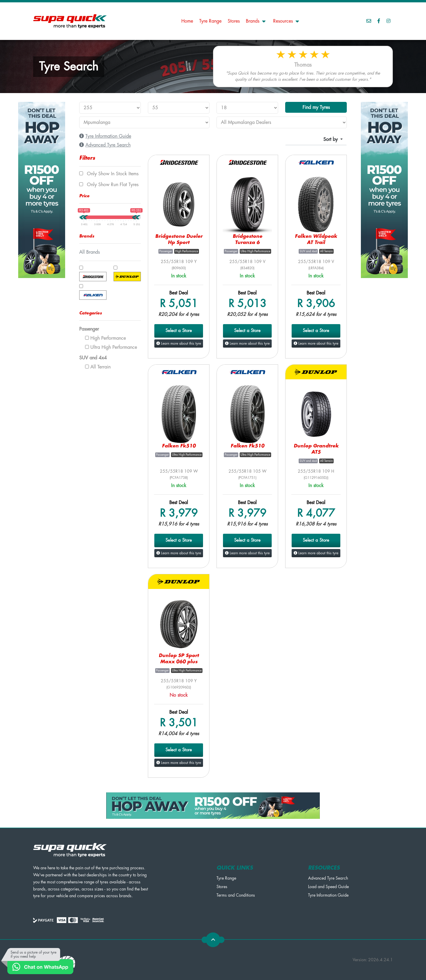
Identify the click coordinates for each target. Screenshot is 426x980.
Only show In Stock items (109, 174)
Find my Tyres (316, 107)
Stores (234, 21)
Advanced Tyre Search (328, 878)
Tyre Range (210, 21)
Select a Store (179, 331)
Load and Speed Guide (328, 887)
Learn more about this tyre (179, 343)
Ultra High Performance (111, 347)
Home (187, 21)
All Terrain (98, 367)
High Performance (105, 338)
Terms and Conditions (236, 895)
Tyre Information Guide (328, 895)
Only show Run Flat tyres (109, 185)
